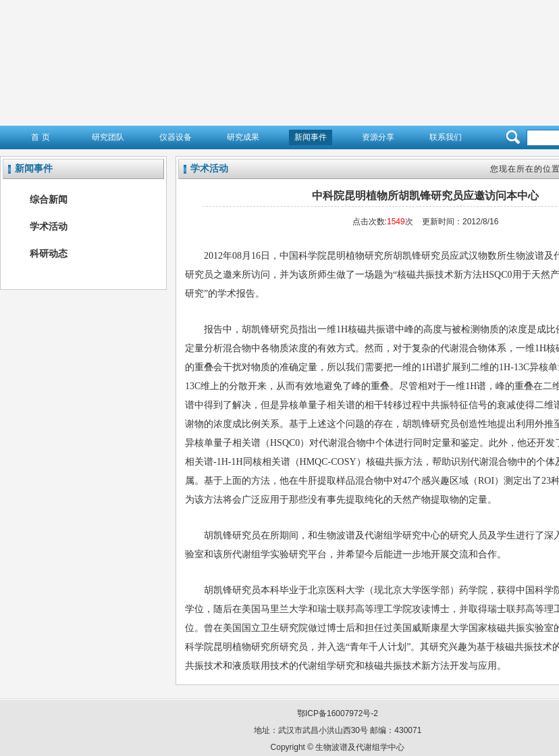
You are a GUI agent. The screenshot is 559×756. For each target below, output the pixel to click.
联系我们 (446, 137)
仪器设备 (176, 137)
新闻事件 (311, 137)
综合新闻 (49, 199)
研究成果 (243, 137)
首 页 (40, 137)
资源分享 (378, 137)
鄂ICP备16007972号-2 (338, 713)
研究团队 (108, 137)
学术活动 (49, 226)
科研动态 (49, 253)
